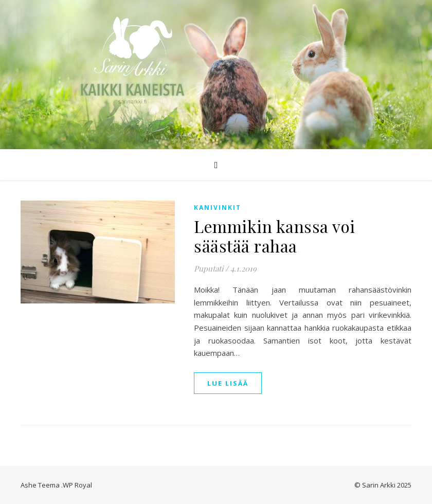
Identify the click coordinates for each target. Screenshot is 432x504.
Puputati (209, 268)
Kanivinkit (218, 208)
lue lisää (228, 383)
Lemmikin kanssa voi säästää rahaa (275, 236)
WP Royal (77, 485)
